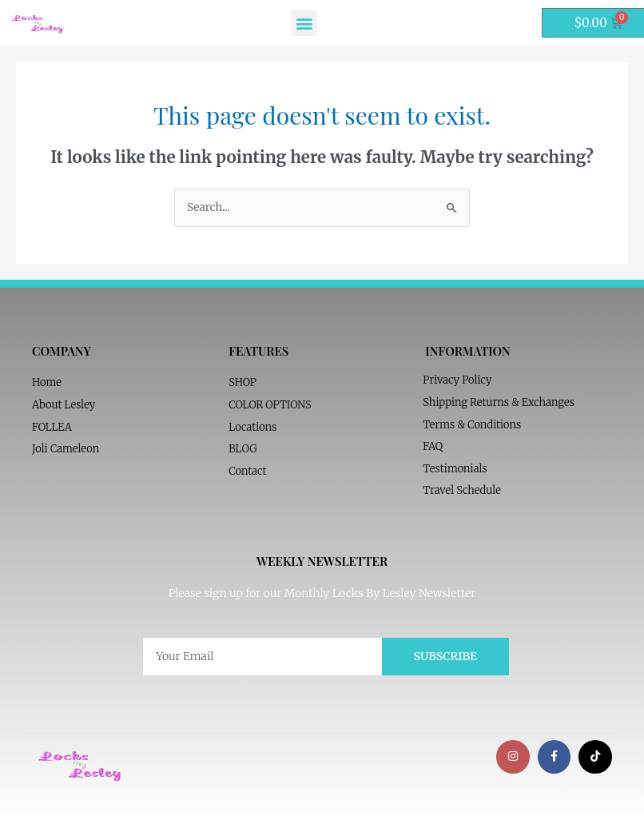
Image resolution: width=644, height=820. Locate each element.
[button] (304, 23)
